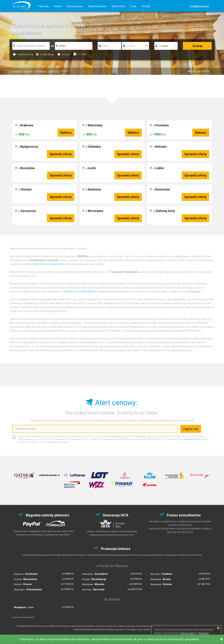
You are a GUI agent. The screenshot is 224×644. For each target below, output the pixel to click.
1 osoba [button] (164, 46)
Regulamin (204, 633)
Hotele (58, 6)
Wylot (106, 46)
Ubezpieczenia (75, 6)
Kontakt (146, 6)
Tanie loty (43, 6)
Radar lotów (118, 6)
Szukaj (197, 46)
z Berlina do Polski (200, 71)
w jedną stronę (23, 54)
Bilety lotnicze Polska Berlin (49, 264)
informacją (188, 439)
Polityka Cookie (187, 633)
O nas (133, 6)
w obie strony (45, 54)
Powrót (131, 46)
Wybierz (66, 133)
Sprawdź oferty (61, 154)
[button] (199, 6)
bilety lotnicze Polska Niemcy (80, 292)
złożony (64, 54)
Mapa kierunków (97, 6)
